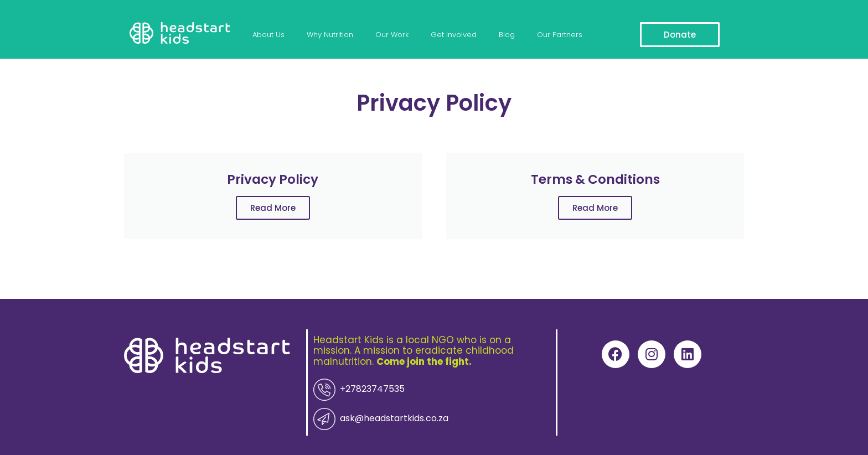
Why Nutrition (325, 35)
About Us (267, 35)
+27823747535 (353, 390)
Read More (273, 208)
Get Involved (443, 35)
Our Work (384, 35)
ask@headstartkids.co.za (370, 418)
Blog (492, 35)
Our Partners (542, 35)
